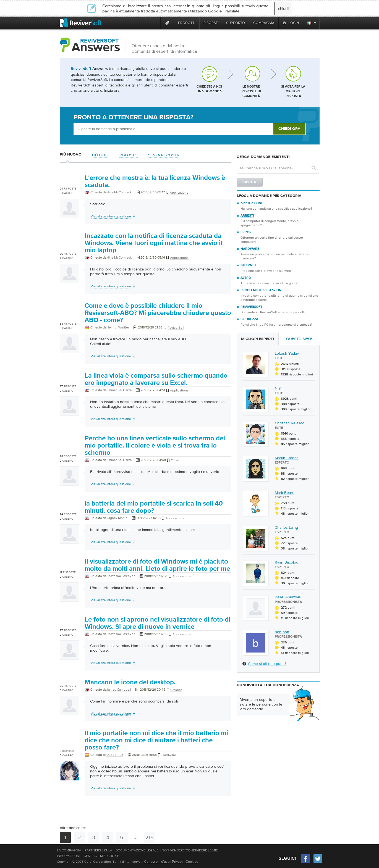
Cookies (192, 862)
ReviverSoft (251, 307)
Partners (93, 850)
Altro (246, 278)
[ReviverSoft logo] (81, 23)
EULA (108, 850)
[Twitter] (318, 862)
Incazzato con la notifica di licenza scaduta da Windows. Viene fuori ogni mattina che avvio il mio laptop (153, 243)
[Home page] (167, 23)
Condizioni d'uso (157, 862)
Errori (246, 232)
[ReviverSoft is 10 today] (155, 23)
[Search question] (278, 168)
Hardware (250, 249)
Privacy (177, 862)
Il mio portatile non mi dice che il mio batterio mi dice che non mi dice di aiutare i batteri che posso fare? (156, 740)
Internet (248, 265)
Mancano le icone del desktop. (130, 682)
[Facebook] (306, 862)
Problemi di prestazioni (261, 290)
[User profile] (69, 215)
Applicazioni (251, 203)
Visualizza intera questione (111, 216)
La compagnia (69, 850)
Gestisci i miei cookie (101, 856)
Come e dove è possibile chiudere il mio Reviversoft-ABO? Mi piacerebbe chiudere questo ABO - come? (158, 313)
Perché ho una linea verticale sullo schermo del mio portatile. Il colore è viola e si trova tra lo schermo (155, 446)
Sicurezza (249, 319)
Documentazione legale (137, 850)
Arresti (247, 216)
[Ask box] (173, 129)
